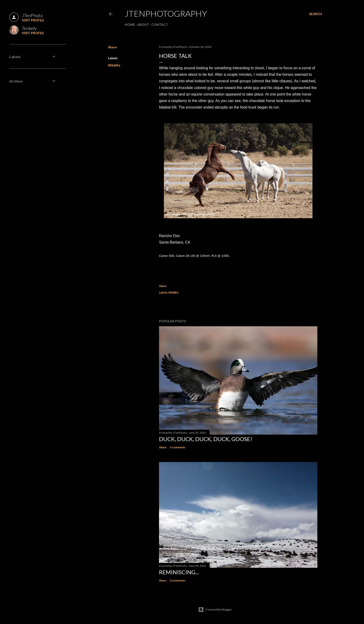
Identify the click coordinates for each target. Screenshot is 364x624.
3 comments (178, 447)
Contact (160, 25)
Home (130, 25)
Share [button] (112, 47)
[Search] (315, 14)
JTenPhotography (166, 13)
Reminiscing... (179, 572)
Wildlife (114, 65)
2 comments (178, 580)
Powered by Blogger (215, 610)
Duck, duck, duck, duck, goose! (206, 439)
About (143, 25)
